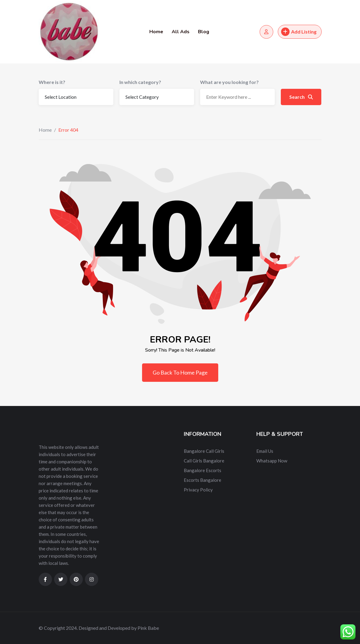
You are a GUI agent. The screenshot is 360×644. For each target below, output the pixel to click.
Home (156, 32)
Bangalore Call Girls (204, 451)
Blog (204, 32)
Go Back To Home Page (180, 372)
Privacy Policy (198, 490)
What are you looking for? (229, 82)
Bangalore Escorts (203, 470)
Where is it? (52, 82)
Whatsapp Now (272, 461)
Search (301, 97)
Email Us (265, 451)
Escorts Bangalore (203, 480)
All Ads (181, 32)
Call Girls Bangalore (204, 461)
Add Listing (299, 32)
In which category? (140, 82)
